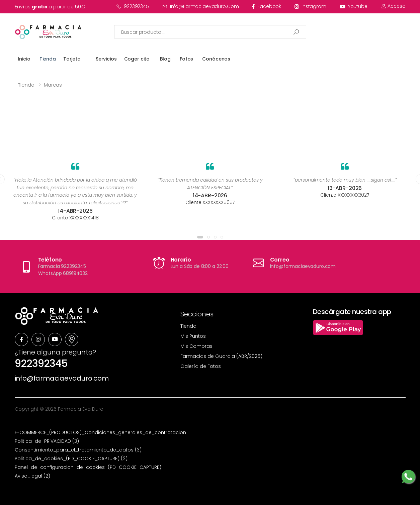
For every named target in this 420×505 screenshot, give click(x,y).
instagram (310, 6)
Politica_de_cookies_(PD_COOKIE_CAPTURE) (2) (71, 459)
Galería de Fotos (201, 366)
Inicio (24, 59)
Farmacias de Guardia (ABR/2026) (221, 356)
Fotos (186, 59)
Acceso (393, 6)
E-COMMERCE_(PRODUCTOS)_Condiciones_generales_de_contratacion (100, 432)
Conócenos (216, 59)
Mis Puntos (193, 336)
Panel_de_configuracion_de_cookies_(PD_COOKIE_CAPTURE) (88, 467)
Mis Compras (196, 346)
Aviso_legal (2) (32, 476)
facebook (267, 6)
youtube (354, 6)
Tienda (48, 59)
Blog (165, 59)
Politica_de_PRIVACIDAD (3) (47, 441)
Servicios (106, 59)
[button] (200, 237)
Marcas (53, 85)
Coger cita (137, 59)
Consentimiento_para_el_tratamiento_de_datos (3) (78, 450)
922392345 (133, 6)
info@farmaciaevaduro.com (201, 6)
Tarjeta (72, 59)
